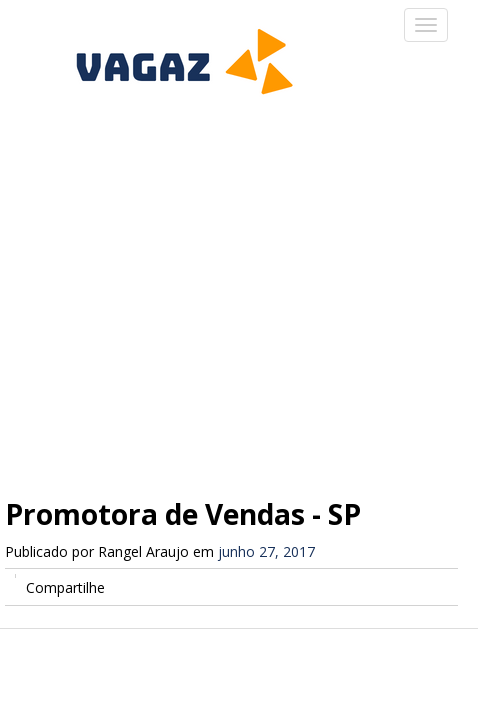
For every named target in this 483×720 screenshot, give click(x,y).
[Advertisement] (241, 287)
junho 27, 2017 (266, 551)
